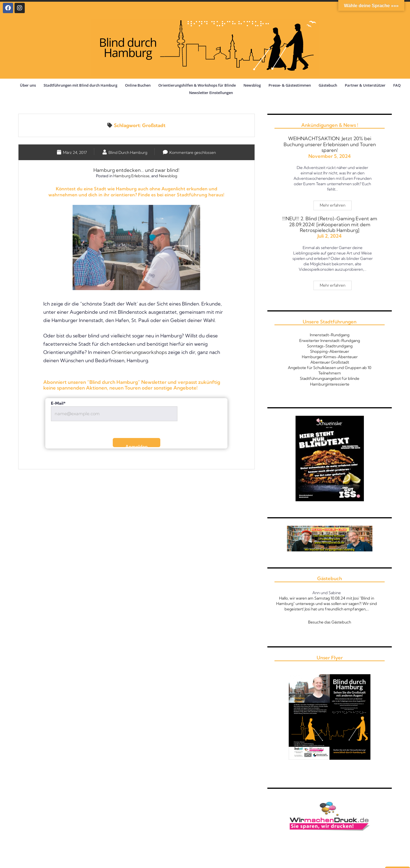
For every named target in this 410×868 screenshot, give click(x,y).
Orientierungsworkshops (139, 352)
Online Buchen (138, 85)
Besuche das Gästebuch (330, 622)
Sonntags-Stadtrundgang (330, 346)
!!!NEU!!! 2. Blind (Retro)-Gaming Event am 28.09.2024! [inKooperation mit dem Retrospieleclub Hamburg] (330, 224)
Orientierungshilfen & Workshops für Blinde (197, 85)
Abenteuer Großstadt (330, 362)
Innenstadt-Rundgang (330, 335)
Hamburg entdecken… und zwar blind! (136, 170)
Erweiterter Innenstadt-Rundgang (330, 341)
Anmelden (137, 445)
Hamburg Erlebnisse (131, 176)
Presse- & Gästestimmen (290, 85)
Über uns (28, 85)
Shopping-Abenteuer (330, 351)
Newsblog (252, 85)
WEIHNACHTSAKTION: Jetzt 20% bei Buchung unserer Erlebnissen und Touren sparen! (330, 144)
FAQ (397, 85)
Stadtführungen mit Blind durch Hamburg (80, 85)
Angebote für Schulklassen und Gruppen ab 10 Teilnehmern (330, 370)
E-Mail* (58, 403)
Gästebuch (328, 85)
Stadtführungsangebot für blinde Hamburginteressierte (330, 381)
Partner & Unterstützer (365, 85)
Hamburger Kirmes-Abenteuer (330, 357)
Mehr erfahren (336, 204)
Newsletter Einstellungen (211, 93)
